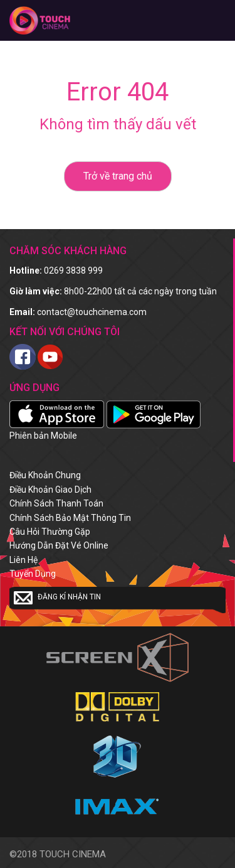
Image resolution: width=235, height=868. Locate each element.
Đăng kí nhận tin (57, 597)
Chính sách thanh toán (56, 503)
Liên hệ (23, 560)
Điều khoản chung (45, 475)
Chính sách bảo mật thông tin (70, 518)
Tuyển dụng (33, 574)
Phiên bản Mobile (43, 436)
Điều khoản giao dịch (50, 490)
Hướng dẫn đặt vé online (59, 545)
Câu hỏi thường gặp (50, 532)
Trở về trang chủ (118, 176)
